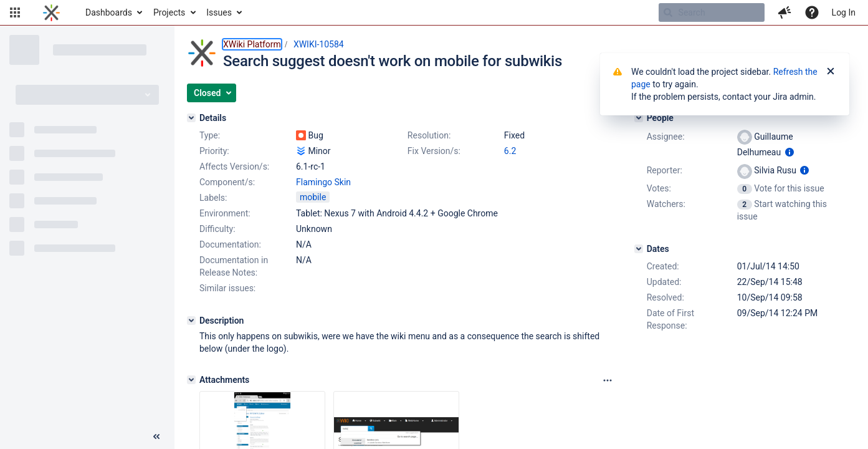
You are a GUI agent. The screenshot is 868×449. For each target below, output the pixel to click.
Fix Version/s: (434, 151)
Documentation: (230, 244)
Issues (219, 12)
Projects (169, 12)
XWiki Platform (252, 44)
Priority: (214, 151)
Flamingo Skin (323, 182)
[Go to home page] (51, 12)
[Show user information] (789, 152)
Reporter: (665, 170)
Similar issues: (227, 288)
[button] (15, 12)
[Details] (191, 118)
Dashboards (109, 12)
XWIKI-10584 (319, 44)
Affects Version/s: (234, 167)
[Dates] (639, 249)
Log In (844, 12)
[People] (639, 118)
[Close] (831, 72)
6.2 (510, 151)
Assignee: (666, 137)
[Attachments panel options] (608, 380)
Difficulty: (217, 229)
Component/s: (227, 182)
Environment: (225, 213)
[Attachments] (191, 380)
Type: (210, 135)
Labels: (213, 198)
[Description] (191, 321)
